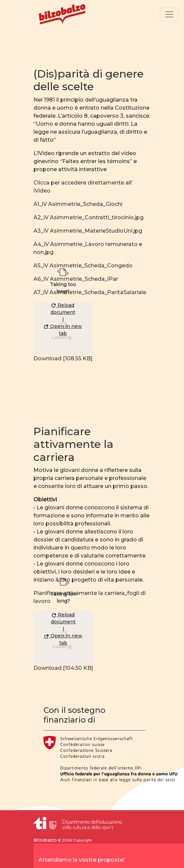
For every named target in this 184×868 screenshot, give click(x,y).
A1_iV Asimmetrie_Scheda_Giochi (78, 204)
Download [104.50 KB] (63, 668)
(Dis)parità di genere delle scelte (88, 80)
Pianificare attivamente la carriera (73, 444)
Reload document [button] (63, 309)
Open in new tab (63, 330)
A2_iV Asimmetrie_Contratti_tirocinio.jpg (88, 217)
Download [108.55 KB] (63, 358)
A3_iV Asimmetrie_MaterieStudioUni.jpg (88, 231)
